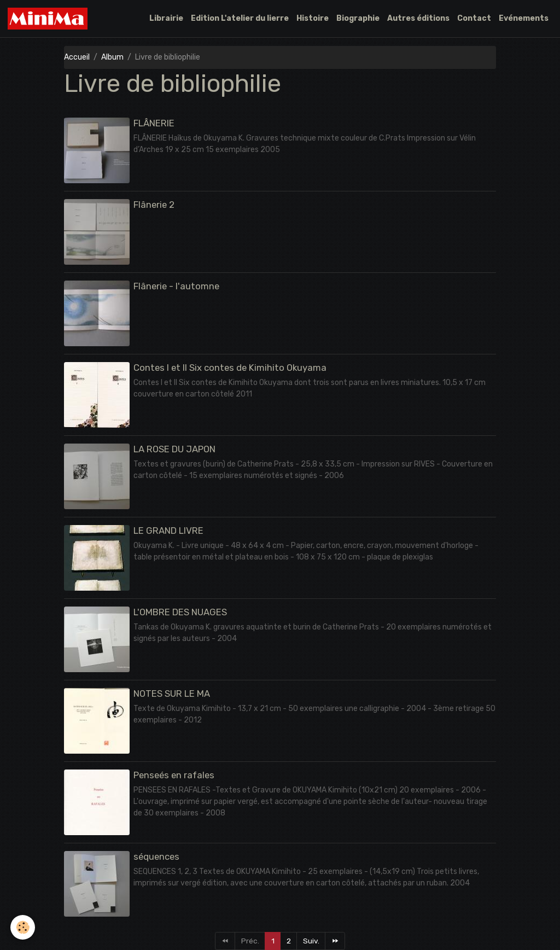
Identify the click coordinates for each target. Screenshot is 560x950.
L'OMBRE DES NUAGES (180, 612)
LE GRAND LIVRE (168, 531)
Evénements (524, 18)
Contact (474, 18)
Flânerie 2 (154, 205)
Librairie (166, 18)
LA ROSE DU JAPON (174, 449)
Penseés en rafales (174, 775)
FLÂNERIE (154, 123)
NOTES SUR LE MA (172, 693)
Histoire (313, 18)
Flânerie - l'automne (176, 286)
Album (112, 57)
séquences (156, 856)
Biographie (358, 18)
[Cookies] (23, 927)
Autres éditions (418, 18)
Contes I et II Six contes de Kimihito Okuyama (230, 368)
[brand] (50, 19)
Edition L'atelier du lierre (240, 18)
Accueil (77, 57)
